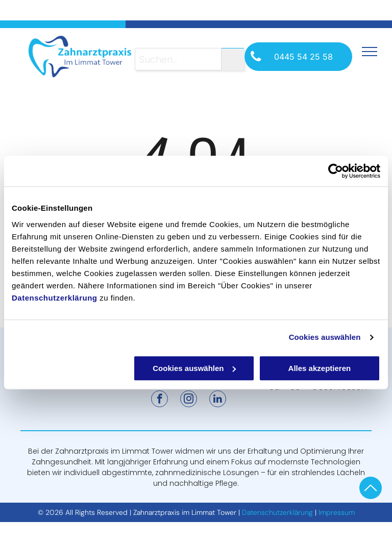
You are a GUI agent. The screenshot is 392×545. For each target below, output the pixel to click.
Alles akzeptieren (320, 368)
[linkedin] (218, 400)
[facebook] (160, 400)
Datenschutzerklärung (55, 298)
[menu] (370, 52)
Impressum (337, 512)
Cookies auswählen (325, 337)
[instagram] (189, 400)
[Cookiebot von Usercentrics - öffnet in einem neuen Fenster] (336, 171)
